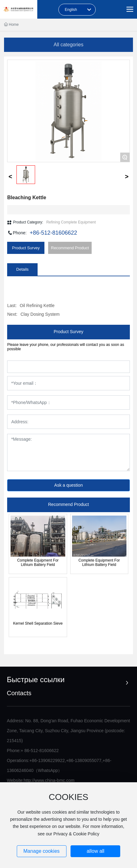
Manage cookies (41, 851)
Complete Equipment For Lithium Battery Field (38, 563)
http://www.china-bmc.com (49, 780)
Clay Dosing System (40, 314)
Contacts (19, 693)
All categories (68, 45)
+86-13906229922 (47, 760)
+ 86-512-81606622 (40, 751)
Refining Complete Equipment (71, 222)
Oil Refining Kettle (37, 305)
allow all (96, 851)
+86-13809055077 (84, 760)
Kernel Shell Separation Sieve (38, 623)
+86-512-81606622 (54, 233)
